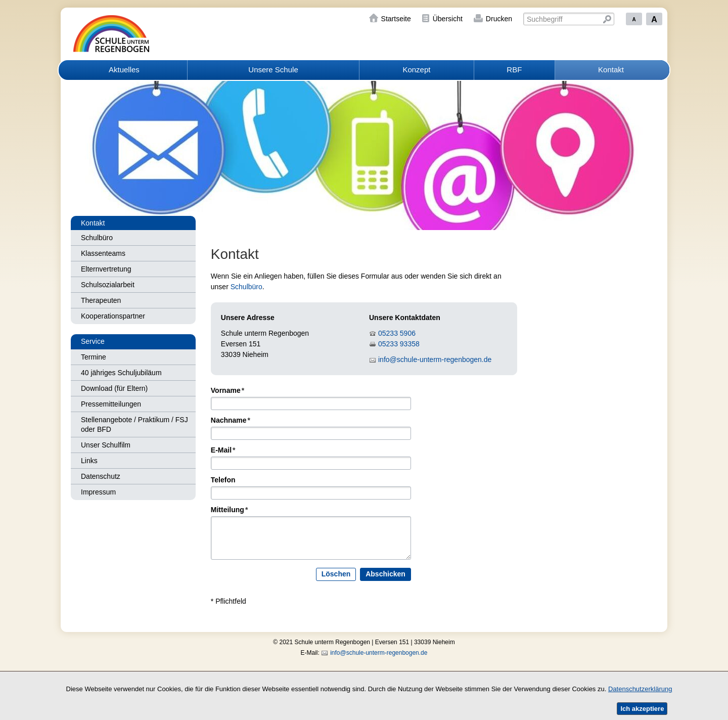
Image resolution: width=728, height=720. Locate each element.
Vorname (227, 391)
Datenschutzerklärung (640, 689)
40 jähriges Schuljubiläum (121, 373)
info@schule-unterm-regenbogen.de (435, 359)
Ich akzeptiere (642, 709)
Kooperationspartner (113, 316)
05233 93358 (399, 344)
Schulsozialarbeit (108, 285)
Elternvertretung (106, 269)
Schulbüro (97, 238)
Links (89, 461)
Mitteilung (230, 510)
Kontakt (611, 70)
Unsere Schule (273, 70)
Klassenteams (103, 253)
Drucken (499, 19)
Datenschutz (101, 476)
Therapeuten (101, 300)
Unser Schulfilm (106, 445)
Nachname (231, 421)
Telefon (223, 480)
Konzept (416, 70)
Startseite (396, 19)
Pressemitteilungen (111, 404)
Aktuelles (124, 70)
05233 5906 (397, 333)
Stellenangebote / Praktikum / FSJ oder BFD (134, 424)
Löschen (336, 574)
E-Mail (223, 451)
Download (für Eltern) (114, 388)
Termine (94, 357)
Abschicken (385, 574)
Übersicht (448, 19)
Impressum (98, 492)
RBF (514, 70)
